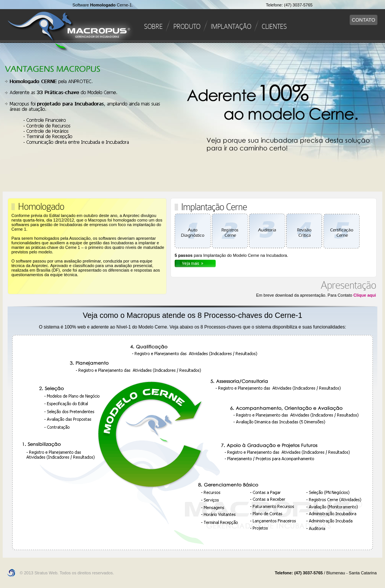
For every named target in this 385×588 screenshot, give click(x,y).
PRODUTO (187, 27)
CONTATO (364, 20)
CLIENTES (274, 27)
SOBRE (153, 27)
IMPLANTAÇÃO (231, 27)
